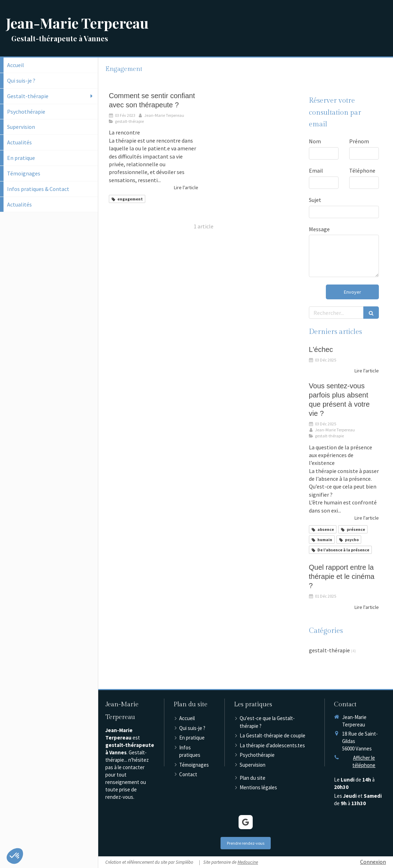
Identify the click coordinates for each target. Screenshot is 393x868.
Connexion (373, 862)
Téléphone (362, 170)
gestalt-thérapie (329, 650)
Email (316, 170)
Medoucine (248, 862)
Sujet (315, 200)
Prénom (359, 141)
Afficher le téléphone (364, 761)
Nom (315, 141)
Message (319, 229)
